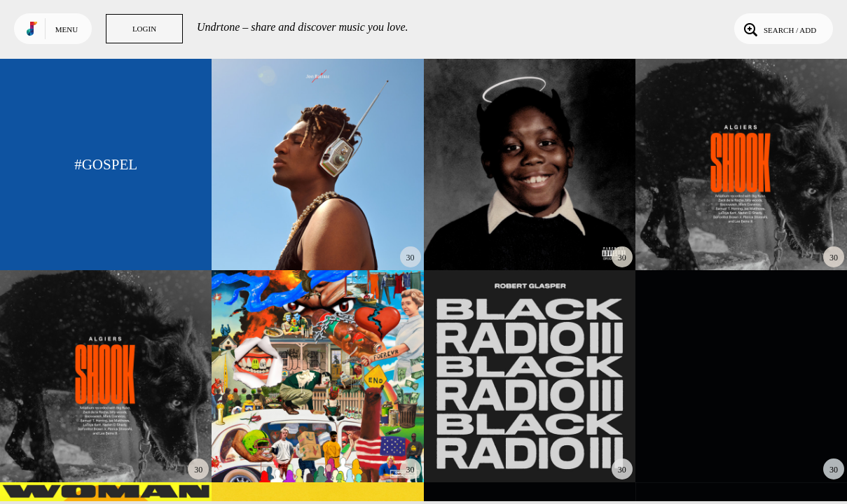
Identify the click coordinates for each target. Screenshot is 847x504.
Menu (67, 29)
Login (144, 29)
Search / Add (779, 29)
